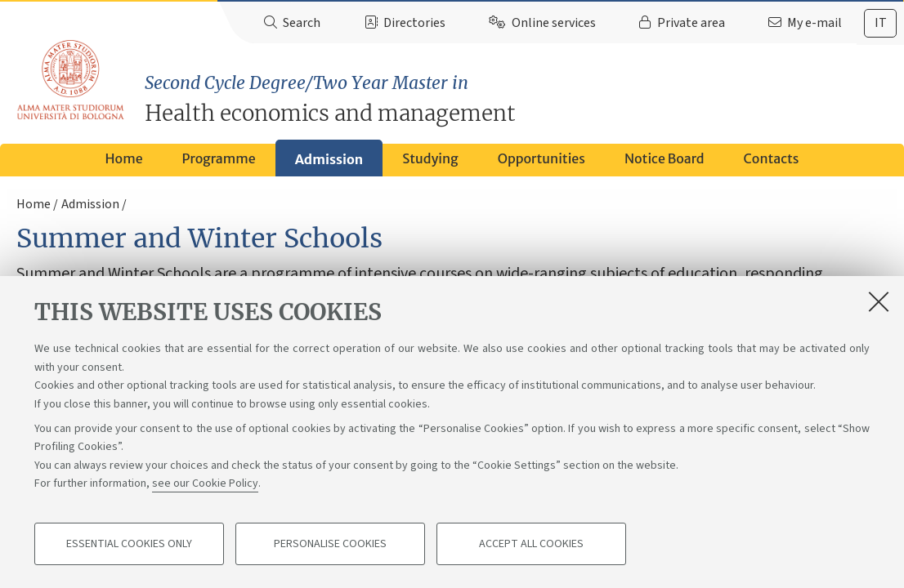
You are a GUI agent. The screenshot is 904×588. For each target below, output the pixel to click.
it (881, 23)
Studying (430, 158)
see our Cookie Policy (205, 483)
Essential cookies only (129, 544)
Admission (329, 159)
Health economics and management (524, 98)
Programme (219, 158)
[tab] (880, 23)
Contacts (772, 158)
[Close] (879, 301)
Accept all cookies (531, 544)
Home (124, 158)
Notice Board (665, 158)
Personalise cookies (330, 544)
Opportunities (542, 158)
